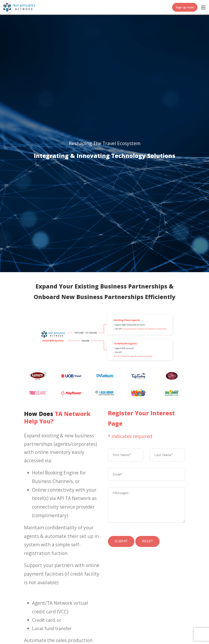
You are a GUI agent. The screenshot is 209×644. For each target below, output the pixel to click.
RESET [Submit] (147, 541)
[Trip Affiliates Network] (19, 7)
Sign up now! (185, 7)
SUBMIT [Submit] (121, 541)
